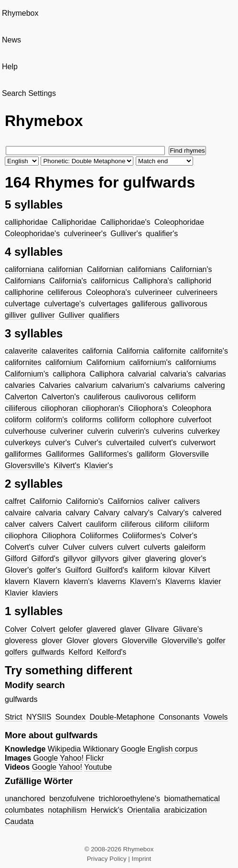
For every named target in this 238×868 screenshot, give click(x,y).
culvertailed (125, 443)
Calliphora (107, 374)
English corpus (173, 749)
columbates (24, 810)
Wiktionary (101, 749)
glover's (193, 559)
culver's (58, 443)
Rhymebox (20, 13)
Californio (46, 501)
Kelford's (112, 652)
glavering (160, 559)
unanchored (25, 799)
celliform (182, 397)
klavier (210, 581)
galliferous (149, 304)
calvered (207, 513)
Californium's (27, 374)
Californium (106, 362)
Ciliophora (59, 536)
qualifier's (162, 234)
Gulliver (72, 315)
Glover (78, 641)
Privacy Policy (107, 859)
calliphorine (24, 292)
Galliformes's (110, 454)
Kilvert (199, 570)
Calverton (21, 397)
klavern (17, 581)
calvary (78, 513)
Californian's (191, 269)
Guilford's (112, 570)
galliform (151, 454)
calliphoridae (26, 222)
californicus (110, 281)
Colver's (183, 536)
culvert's (162, 443)
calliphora (69, 374)
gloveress (21, 641)
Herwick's (107, 810)
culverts (157, 547)
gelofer (71, 629)
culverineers (197, 292)
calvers (41, 524)
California (133, 351)
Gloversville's (27, 465)
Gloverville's (182, 641)
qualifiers (104, 315)
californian (65, 269)
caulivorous (144, 397)
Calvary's (173, 513)
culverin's (133, 431)
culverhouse (25, 431)
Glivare (157, 629)
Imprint (142, 859)
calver (15, 524)
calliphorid (194, 281)
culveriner (67, 431)
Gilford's (45, 559)
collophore (156, 420)
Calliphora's (153, 281)
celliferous (65, 292)
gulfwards (48, 652)
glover (52, 641)
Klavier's (98, 465)
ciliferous (136, 524)
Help (10, 67)
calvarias (211, 374)
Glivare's (188, 629)
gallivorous (189, 304)
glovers (106, 641)
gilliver (16, 315)
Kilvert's (67, 465)
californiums (196, 362)
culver (49, 547)
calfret (15, 501)
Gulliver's (126, 234)
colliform (120, 420)
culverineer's (85, 234)
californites (23, 362)
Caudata (19, 821)
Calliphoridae (74, 222)
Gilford (16, 559)
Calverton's (61, 397)
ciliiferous (21, 408)
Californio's (85, 501)
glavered (101, 629)
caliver (159, 501)
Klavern (46, 581)
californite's (209, 351)
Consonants (179, 717)
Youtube (98, 767)
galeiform (190, 547)
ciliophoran (59, 408)
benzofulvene (72, 799)
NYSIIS (39, 717)
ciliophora (21, 536)
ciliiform (196, 524)
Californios (126, 501)
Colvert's (20, 547)
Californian (105, 269)
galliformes (23, 454)
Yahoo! (72, 758)
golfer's (49, 570)
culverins (168, 431)
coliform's (51, 420)
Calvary (107, 513)
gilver (132, 559)
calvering (210, 385)
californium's (150, 362)
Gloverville (140, 641)
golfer (216, 641)
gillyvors (105, 559)
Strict (13, 717)
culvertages (108, 304)
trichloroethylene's (130, 799)
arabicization (185, 810)
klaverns (112, 581)
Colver (16, 629)
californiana (24, 269)
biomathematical (192, 799)
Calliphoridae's (125, 222)
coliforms (87, 420)
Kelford (81, 652)
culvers (101, 547)
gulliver (43, 315)
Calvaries (55, 385)
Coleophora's (108, 292)
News (11, 40)
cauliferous (102, 397)
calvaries (20, 385)
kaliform (145, 570)
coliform (18, 420)
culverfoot (195, 420)
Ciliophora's (148, 408)
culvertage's (64, 304)
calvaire (18, 513)
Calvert (70, 524)
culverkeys (23, 443)
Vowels (216, 717)
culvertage (22, 304)
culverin (101, 431)
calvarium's (131, 385)
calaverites (60, 351)
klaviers (45, 593)
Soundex (70, 717)
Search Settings (29, 93)
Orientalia (143, 810)
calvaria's (176, 374)
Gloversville (189, 454)
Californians (25, 281)
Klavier (16, 593)
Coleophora (191, 408)
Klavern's (146, 581)
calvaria (49, 513)
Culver (74, 547)
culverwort (198, 443)
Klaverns (180, 581)
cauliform (101, 524)
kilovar (174, 570)
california (97, 351)
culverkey (204, 431)
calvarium (91, 385)
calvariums (172, 385)
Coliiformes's (144, 536)
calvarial (142, 374)
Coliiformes (99, 536)
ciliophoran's (103, 408)
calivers (187, 501)
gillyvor (75, 559)
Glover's (19, 570)
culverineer (153, 292)
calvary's (139, 513)
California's (68, 281)
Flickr (95, 758)
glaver (130, 629)
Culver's (88, 443)
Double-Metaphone (122, 717)
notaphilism (67, 810)
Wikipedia (64, 749)
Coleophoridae (179, 222)
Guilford (78, 570)
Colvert (43, 629)
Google (133, 749)
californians (147, 269)
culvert (128, 547)
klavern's (79, 581)
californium (64, 362)
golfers (16, 652)
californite (169, 351)
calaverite (21, 351)
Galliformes (65, 454)
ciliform (167, 524)
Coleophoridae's (32, 234)
